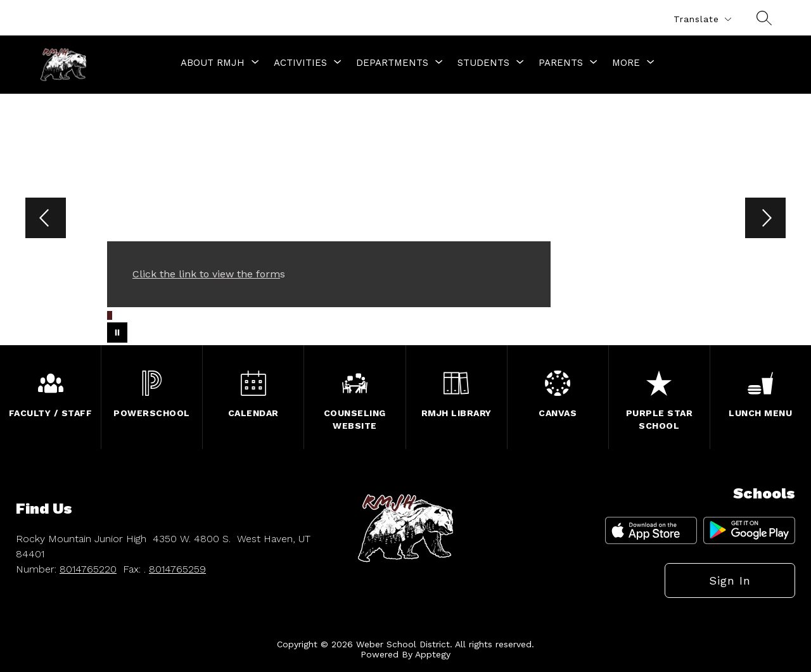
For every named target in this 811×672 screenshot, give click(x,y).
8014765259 (177, 569)
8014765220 (88, 569)
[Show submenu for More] (626, 63)
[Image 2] (117, 314)
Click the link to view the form (206, 274)
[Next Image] (765, 219)
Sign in (730, 580)
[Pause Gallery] (117, 333)
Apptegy (433, 654)
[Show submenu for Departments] (392, 63)
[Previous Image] (46, 219)
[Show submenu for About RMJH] (213, 63)
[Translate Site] (702, 19)
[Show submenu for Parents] (561, 63)
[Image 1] (110, 315)
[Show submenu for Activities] (300, 63)
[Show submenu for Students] (483, 63)
